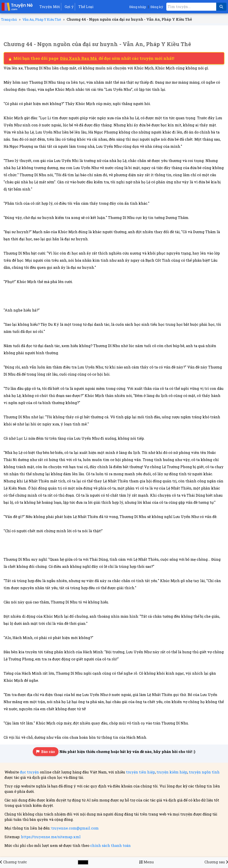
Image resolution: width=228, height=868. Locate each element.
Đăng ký (157, 7)
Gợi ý (69, 7)
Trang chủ (9, 19)
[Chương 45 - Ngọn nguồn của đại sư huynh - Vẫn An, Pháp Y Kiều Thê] (216, 862)
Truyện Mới (50, 7)
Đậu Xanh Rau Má (79, 58)
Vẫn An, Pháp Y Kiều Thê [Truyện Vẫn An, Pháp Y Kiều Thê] (42, 19)
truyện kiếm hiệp (172, 772)
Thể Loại (86, 7)
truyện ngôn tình (204, 772)
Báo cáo (46, 752)
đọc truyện (29, 772)
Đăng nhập (138, 7)
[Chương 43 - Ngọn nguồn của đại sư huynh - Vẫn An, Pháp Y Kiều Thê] (13, 862)
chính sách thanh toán (110, 845)
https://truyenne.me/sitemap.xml (51, 837)
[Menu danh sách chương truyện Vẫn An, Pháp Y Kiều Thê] (147, 862)
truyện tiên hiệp (140, 772)
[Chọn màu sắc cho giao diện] (83, 862)
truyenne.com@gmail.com (75, 828)
